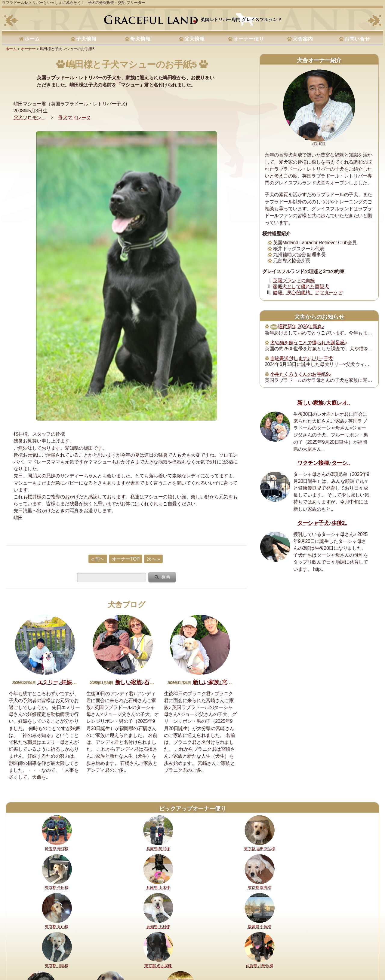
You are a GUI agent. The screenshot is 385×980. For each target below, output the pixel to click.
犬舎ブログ (127, 605)
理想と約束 (19, 955)
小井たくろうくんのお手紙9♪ (300, 374)
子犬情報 (86, 39)
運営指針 (202, 955)
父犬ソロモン (30, 118)
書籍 (187, 955)
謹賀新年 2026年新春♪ (297, 326)
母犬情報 (140, 39)
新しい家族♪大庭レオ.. (323, 403)
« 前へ (98, 559)
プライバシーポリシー (232, 955)
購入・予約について (91, 955)
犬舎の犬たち (123, 955)
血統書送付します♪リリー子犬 (302, 358)
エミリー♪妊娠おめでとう (68, 682)
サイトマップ (289, 955)
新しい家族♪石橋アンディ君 (148, 682)
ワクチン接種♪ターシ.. (323, 463)
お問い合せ (357, 39)
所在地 (143, 955)
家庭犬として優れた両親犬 (301, 286)
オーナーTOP (126, 559)
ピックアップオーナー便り (192, 809)
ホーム (32, 39)
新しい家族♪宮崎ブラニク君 (226, 682)
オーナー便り (249, 39)
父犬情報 (195, 39)
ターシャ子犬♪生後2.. (322, 523)
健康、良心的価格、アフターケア (308, 292)
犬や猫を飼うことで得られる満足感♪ (309, 343)
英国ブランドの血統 (294, 280)
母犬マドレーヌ (74, 118)
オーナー (28, 49)
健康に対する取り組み (51, 955)
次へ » (153, 559)
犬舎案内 (303, 39)
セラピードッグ (166, 955)
